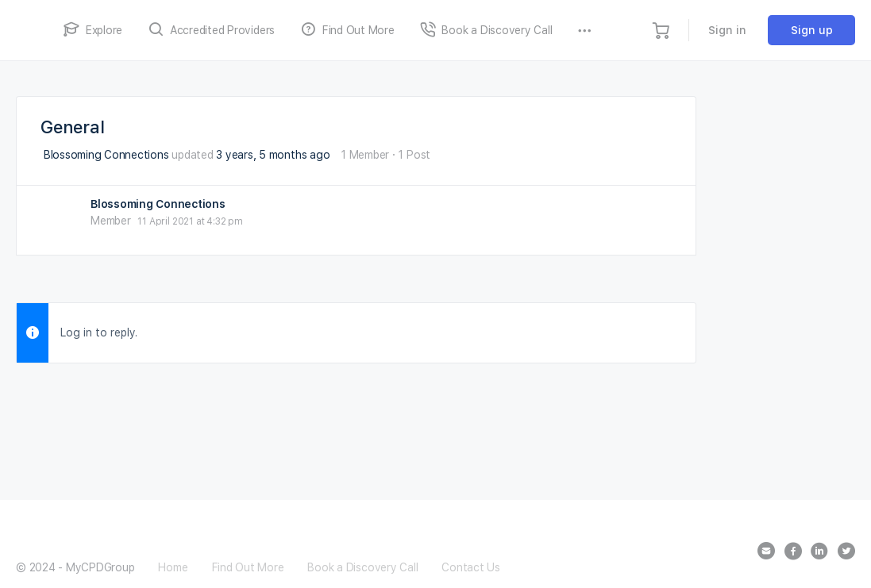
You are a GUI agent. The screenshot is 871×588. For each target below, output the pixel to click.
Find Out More (248, 567)
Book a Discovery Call (362, 567)
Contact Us (471, 567)
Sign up (812, 30)
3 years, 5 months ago (273, 155)
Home (173, 567)
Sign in (727, 30)
